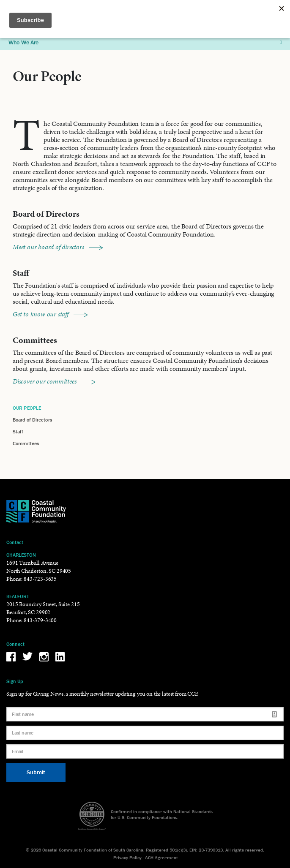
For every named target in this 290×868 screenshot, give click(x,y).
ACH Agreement (161, 857)
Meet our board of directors (58, 247)
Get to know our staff (50, 314)
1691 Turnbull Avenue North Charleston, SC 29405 (39, 567)
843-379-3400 (40, 620)
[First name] (145, 714)
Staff (18, 431)
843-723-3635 (40, 579)
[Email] (145, 751)
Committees (26, 443)
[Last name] (145, 733)
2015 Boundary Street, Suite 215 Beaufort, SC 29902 (43, 608)
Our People (27, 408)
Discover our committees (54, 381)
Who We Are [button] (145, 42)
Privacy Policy (127, 857)
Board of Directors (32, 420)
